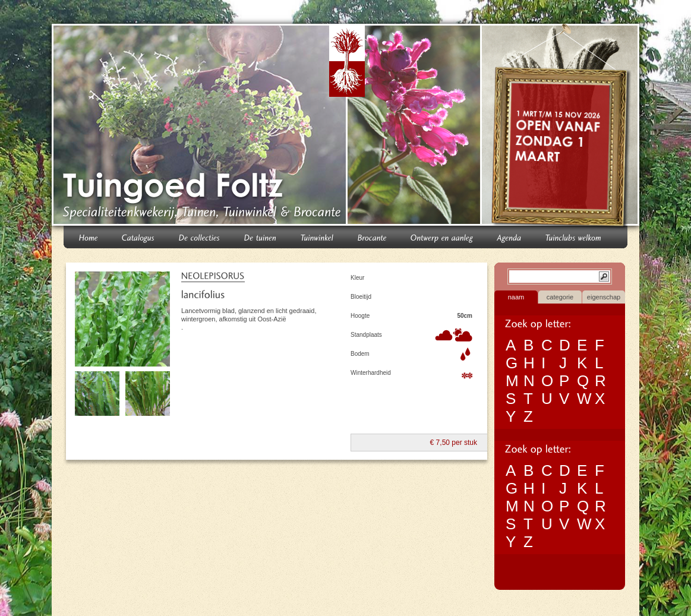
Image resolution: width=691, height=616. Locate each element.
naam (516, 297)
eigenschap (604, 297)
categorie (560, 297)
